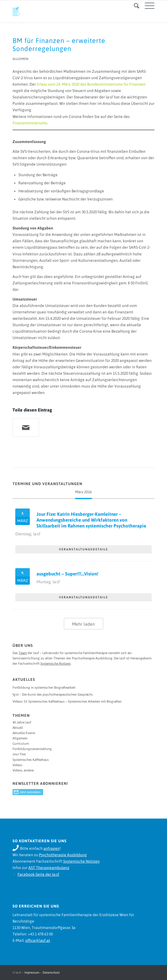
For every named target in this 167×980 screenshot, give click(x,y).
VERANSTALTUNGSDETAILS (83, 549)
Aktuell (18, 728)
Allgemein (20, 59)
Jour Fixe (19, 754)
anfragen (51, 848)
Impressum (32, 972)
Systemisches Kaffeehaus (31, 760)
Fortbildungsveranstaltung (32, 749)
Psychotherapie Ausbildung (63, 855)
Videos (17, 765)
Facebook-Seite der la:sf (38, 874)
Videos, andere (23, 770)
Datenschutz (51, 972)
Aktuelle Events (24, 733)
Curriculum (21, 744)
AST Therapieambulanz (49, 868)
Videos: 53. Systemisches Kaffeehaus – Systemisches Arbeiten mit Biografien (67, 701)
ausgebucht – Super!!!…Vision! (67, 574)
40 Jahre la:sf (22, 722)
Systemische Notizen (56, 664)
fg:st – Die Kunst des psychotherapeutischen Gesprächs (53, 695)
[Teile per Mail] (26, 428)
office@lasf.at (38, 940)
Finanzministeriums (30, 123)
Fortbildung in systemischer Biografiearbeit (44, 688)
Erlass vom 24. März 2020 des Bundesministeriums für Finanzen (91, 84)
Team (23, 653)
